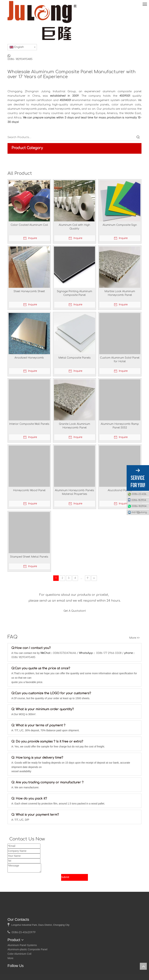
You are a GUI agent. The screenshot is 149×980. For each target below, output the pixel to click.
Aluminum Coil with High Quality (74, 227)
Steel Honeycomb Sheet (29, 291)
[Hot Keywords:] (138, 137)
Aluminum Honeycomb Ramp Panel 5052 (120, 426)
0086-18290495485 (138, 500)
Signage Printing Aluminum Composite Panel (74, 293)
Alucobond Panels (120, 490)
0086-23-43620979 (140, 494)
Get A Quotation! (75, 612)
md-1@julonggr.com (140, 512)
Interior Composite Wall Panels (29, 424)
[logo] (12, 919)
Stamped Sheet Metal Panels (29, 557)
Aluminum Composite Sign (120, 225)
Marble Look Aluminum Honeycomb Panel (120, 293)
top (143, 966)
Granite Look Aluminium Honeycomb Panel (74, 426)
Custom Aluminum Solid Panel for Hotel (120, 360)
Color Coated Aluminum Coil (29, 225)
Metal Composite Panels (74, 358)
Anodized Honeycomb (29, 358)
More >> (134, 646)
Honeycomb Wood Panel (29, 490)
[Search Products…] (71, 137)
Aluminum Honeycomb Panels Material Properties (74, 492)
